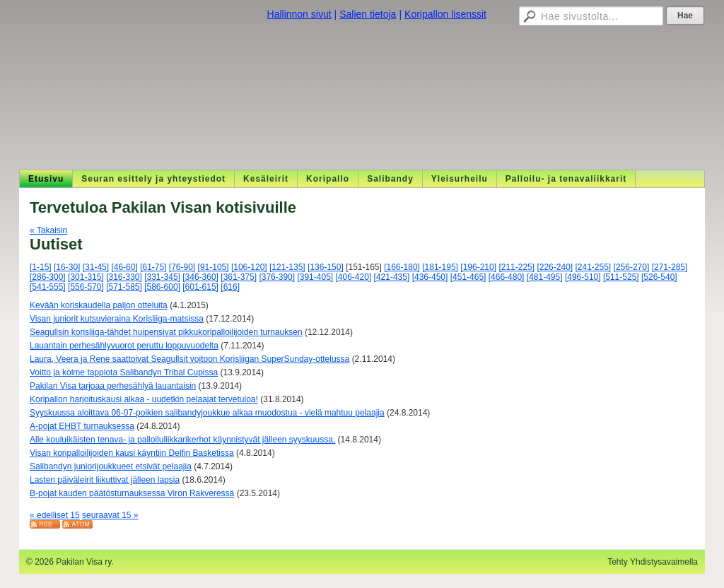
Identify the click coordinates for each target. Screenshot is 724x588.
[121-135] (287, 267)
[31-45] (96, 267)
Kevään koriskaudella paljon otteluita (99, 305)
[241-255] (594, 267)
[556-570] (86, 287)
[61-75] (153, 267)
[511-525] (621, 277)
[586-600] (162, 287)
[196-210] (478, 267)
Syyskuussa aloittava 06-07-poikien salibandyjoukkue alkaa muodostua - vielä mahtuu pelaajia (207, 413)
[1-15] (41, 267)
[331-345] (162, 277)
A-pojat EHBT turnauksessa (82, 426)
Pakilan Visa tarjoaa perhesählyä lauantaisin (113, 386)
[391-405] (315, 277)
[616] (230, 287)
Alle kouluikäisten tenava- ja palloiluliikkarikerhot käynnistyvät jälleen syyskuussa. (182, 440)
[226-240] (555, 267)
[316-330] (124, 277)
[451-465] (468, 277)
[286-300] (48, 277)
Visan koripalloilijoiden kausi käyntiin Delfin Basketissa (132, 453)
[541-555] (48, 287)
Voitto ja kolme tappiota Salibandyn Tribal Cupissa (124, 372)
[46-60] (124, 267)
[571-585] (124, 287)
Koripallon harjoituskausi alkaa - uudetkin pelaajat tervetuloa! (144, 399)
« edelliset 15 (55, 515)
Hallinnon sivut (299, 14)
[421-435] (392, 277)
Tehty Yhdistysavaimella (653, 562)
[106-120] (249, 267)
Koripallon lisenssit (445, 14)
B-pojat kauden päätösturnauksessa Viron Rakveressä (132, 493)
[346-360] (200, 277)
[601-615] (200, 287)
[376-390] (277, 277)
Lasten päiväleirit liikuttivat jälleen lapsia (105, 480)
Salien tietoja (368, 14)
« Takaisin (48, 230)
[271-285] (670, 267)
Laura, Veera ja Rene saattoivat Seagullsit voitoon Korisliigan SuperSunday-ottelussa (189, 359)
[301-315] (86, 277)
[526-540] (659, 277)
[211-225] (516, 267)
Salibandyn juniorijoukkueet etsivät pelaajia (111, 466)
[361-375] (239, 277)
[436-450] (430, 277)
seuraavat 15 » (110, 515)
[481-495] (545, 277)
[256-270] (632, 267)
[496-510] (583, 277)
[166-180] (402, 267)
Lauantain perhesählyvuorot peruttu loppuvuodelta (124, 346)
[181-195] (440, 267)
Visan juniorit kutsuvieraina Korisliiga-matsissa (117, 319)
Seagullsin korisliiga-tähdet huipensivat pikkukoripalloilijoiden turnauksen (166, 332)
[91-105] (214, 267)
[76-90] (182, 267)
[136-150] (326, 267)
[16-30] (67, 267)
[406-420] (354, 277)
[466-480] (507, 277)
